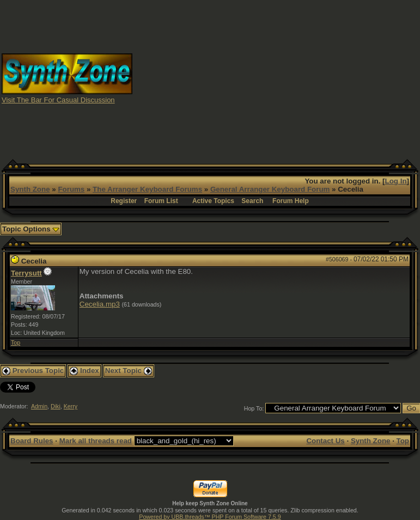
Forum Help (291, 201)
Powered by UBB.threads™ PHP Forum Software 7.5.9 (210, 517)
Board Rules (32, 441)
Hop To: (254, 408)
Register (124, 201)
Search (252, 201)
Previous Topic (33, 371)
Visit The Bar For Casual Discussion (58, 100)
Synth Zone (30, 189)
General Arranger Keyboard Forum (270, 189)
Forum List (161, 201)
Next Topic (129, 371)
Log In (396, 181)
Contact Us (325, 441)
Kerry (71, 406)
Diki (56, 406)
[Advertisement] (276, 78)
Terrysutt (26, 273)
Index (84, 371)
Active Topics (213, 201)
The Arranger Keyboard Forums (147, 189)
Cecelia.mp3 (100, 304)
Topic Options (31, 229)
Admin (39, 406)
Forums (71, 189)
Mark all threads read (96, 441)
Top (16, 342)
